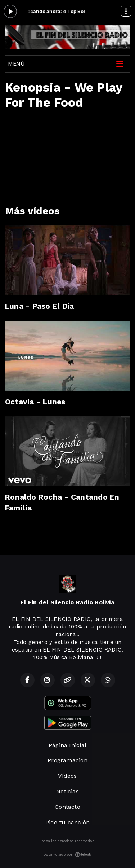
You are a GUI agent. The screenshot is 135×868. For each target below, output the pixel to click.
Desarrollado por (67, 855)
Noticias (67, 791)
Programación (67, 760)
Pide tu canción (68, 822)
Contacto (67, 807)
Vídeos (67, 776)
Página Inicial (67, 745)
